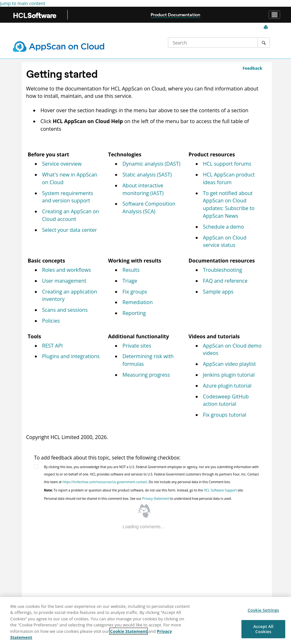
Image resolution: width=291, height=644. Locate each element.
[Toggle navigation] (274, 15)
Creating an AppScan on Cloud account (71, 215)
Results (131, 270)
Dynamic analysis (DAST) (151, 164)
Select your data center (70, 230)
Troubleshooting (223, 270)
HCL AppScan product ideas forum (229, 178)
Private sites (137, 346)
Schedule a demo (224, 227)
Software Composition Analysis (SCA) (149, 208)
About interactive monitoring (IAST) (143, 189)
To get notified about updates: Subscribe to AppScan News (229, 204)
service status (225, 241)
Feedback (252, 68)
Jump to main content (23, 3)
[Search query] (213, 43)
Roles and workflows (67, 270)
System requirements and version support (68, 197)
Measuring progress (146, 375)
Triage (130, 281)
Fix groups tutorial (225, 415)
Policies (51, 321)
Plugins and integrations (71, 356)
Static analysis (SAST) (147, 175)
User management (64, 281)
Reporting (134, 313)
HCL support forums (227, 164)
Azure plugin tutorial (227, 386)
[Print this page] (266, 27)
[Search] (264, 43)
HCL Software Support (220, 490)
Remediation (138, 302)
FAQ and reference (225, 281)
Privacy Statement (156, 499)
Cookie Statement (129, 631)
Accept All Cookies (263, 629)
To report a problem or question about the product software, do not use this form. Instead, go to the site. (144, 490)
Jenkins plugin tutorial (229, 375)
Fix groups (135, 292)
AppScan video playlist (230, 364)
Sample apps (218, 292)
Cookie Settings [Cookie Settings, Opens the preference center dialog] (263, 610)
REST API (53, 346)
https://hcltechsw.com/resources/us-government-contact (105, 482)
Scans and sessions (65, 310)
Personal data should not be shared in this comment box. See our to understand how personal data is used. (138, 499)
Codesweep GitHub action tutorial (226, 400)
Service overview (62, 164)
